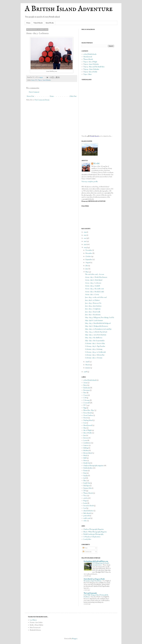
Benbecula (87, 388)
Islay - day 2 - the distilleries (94, 338)
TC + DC (97, 164)
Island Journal (88, 57)
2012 (85, 238)
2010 (85, 245)
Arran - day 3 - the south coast (94, 289)
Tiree (85, 496)
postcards (86, 516)
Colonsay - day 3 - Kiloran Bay (95, 355)
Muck (85, 456)
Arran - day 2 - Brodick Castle (95, 292)
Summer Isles (88, 488)
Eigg (85, 408)
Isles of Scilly (88, 433)
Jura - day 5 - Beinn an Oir (93, 303)
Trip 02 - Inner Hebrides (44, 80)
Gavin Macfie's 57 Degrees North (94, 579)
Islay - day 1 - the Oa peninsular (95, 341)
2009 (85, 248)
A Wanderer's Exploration (92, 537)
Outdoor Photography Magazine (94, 529)
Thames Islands (88, 59)
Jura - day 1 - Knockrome (93, 315)
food (85, 508)
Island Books (50, 23)
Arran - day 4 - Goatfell (93, 286)
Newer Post (30, 96)
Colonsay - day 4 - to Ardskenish (95, 352)
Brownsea (86, 390)
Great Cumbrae (88, 415)
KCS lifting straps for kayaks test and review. (101, 564)
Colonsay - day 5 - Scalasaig (94, 349)
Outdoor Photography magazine (93, 466)
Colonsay (86, 400)
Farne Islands (88, 413)
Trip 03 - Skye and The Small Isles (94, 67)
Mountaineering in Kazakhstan (93, 581)
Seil (85, 478)
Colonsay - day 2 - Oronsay (94, 358)
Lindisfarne (87, 443)
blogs (85, 501)
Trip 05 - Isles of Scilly (90, 72)
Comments (87, 552)
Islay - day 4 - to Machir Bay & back (96, 332)
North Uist (87, 463)
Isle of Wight (87, 430)
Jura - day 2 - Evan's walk (93, 312)
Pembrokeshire (88, 468)
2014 (85, 232)
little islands (87, 513)
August (88, 263)
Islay (85, 428)
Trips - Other (88, 74)
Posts (85, 548)
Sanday (86, 476)
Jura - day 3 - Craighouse (93, 309)
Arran (33, 80)
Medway (86, 451)
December (89, 250)
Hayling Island (88, 420)
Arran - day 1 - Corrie (92, 295)
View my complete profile (90, 182)
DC (36, 80)
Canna (85, 395)
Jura (85, 436)
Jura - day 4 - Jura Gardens (93, 306)
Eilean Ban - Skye (89, 410)
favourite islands (88, 506)
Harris (85, 418)
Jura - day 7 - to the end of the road (96, 297)
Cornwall (86, 403)
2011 (85, 241)
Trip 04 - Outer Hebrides (91, 69)
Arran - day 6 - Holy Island (94, 280)
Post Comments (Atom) (42, 100)
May (87, 272)
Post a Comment (34, 92)
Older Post (73, 96)
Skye (85, 481)
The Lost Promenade (90, 593)
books (85, 503)
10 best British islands (90, 54)
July (87, 266)
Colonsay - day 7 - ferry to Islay (95, 344)
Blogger (75, 639)
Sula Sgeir (87, 486)
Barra (85, 385)
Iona (85, 423)
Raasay (86, 471)
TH (84, 491)
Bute (85, 393)
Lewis (85, 441)
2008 (85, 372)
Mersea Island (88, 453)
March (88, 365)
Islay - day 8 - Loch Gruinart (94, 321)
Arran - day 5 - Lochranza (93, 283)
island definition (88, 511)
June (87, 269)
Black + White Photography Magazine (95, 532)
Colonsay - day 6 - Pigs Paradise (95, 346)
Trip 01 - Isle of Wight (90, 62)
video (85, 521)
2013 (85, 235)
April (87, 362)
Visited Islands (38, 23)
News (85, 461)
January (88, 368)
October (88, 257)
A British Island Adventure (69, 9)
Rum (85, 473)
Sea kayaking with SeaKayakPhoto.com (96, 561)
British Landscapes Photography (93, 534)
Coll (85, 398)
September (89, 260)
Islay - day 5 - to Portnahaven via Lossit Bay (98, 329)
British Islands (94, 136)
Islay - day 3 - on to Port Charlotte (96, 335)
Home (28, 23)
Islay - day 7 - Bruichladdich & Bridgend (98, 323)
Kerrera (86, 438)
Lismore (86, 446)
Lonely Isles (87, 539)
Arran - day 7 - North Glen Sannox (96, 277)
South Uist (87, 483)
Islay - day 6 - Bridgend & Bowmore (97, 326)
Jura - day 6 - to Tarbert (92, 300)
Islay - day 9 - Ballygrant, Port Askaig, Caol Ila (100, 318)
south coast (87, 518)
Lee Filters (33, 620)
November (89, 253)
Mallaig (86, 448)
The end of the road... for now (95, 274)
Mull (85, 458)
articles (86, 498)
